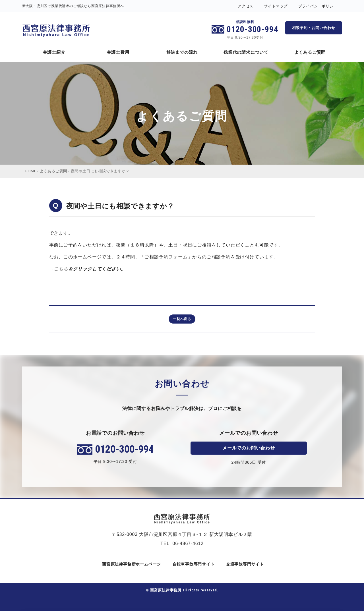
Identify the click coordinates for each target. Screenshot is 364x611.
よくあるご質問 (310, 52)
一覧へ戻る (182, 319)
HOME (31, 171)
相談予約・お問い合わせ (314, 28)
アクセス (246, 6)
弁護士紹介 (54, 52)
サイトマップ (276, 6)
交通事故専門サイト (244, 564)
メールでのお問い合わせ (249, 448)
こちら (61, 269)
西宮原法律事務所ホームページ (131, 564)
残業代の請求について (246, 52)
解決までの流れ (182, 52)
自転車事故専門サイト (193, 564)
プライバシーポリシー (318, 6)
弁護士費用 (118, 52)
